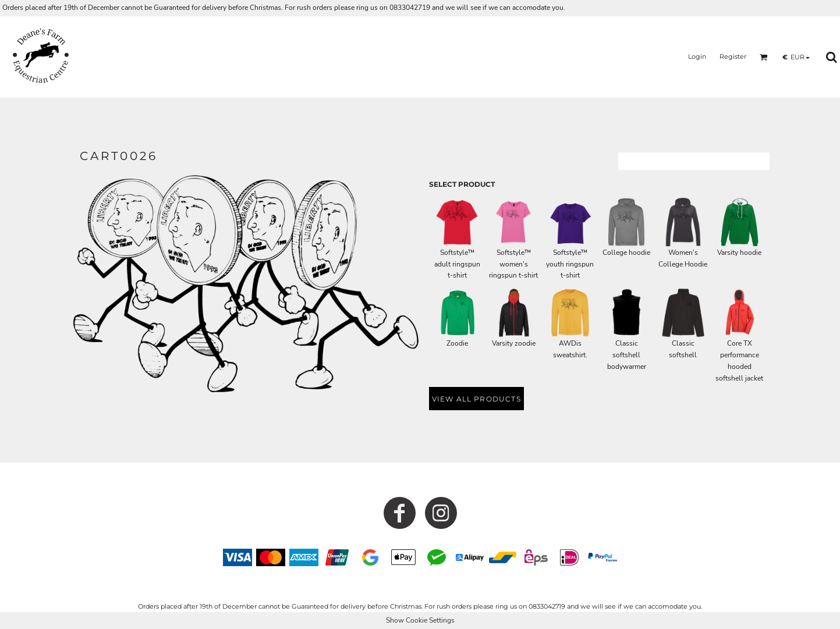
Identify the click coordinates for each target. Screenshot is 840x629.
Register (733, 56)
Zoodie (457, 343)
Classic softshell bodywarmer (627, 355)
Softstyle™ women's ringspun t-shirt (513, 264)
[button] (764, 57)
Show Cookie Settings (420, 620)
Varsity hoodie (739, 253)
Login (697, 56)
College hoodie (626, 253)
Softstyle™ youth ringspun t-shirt (570, 264)
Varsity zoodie (514, 343)
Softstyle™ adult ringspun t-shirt (457, 264)
